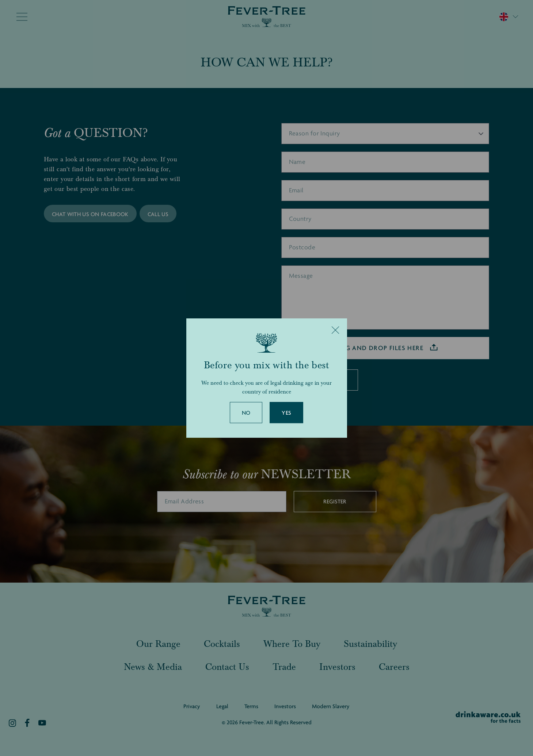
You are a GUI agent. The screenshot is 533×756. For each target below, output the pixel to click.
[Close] (335, 330)
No (246, 413)
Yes (286, 413)
